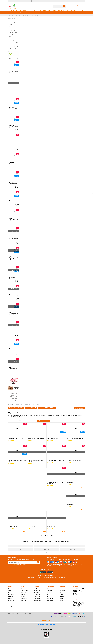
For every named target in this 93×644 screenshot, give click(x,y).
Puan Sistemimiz (37, 596)
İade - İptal (23, 594)
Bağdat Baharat (21, 546)
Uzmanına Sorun (11, 594)
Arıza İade (62, 602)
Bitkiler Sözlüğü (50, 600)
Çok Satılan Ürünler (38, 600)
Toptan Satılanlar (37, 598)
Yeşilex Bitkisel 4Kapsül (13, 527)
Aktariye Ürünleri (12, 21)
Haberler (10, 604)
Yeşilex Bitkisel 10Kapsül (71, 505)
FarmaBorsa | (41, 579)
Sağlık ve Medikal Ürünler (14, 33)
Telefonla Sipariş (11, 602)
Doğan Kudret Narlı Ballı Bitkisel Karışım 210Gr (75, 438)
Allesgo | (51, 579)
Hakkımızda (11, 15)
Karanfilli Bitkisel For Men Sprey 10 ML (14, 220)
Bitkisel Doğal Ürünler (13, 25)
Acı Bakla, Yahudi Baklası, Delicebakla (47, 408)
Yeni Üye (34, 1)
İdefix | (59, 579)
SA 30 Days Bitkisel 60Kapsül (13, 91)
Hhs (10, 89)
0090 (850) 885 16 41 (77, 596)
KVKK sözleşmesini (13, 564)
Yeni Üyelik (58, 541)
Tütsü (26, 13)
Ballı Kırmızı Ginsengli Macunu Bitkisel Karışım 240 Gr (13, 183)
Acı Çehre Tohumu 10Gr (13, 369)
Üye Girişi (65, 541)
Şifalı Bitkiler (49, 592)
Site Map (49, 604)
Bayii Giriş (62, 596)
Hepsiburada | (58, 578)
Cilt (21, 13)
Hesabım (62, 598)
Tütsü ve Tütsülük (12, 35)
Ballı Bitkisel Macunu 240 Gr (14, 72)
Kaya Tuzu (54, 13)
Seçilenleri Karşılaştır (32, 421)
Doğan (72, 546)
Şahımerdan (12, 125)
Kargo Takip (11, 1)
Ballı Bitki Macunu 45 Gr (13, 332)
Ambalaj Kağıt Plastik (13, 23)
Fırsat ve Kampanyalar (13, 45)
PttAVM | (44, 578)
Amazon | (48, 578)
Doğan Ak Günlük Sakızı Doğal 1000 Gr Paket (36, 438)
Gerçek (21, 549)
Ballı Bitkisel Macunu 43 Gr (13, 146)
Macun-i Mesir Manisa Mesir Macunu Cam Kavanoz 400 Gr (35, 461)
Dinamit (11, 218)
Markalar (14, 13)
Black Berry (12, 108)
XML (60, 13)
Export (65, 13)
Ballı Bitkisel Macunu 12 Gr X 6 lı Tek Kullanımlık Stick (13, 239)
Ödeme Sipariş (24, 589)
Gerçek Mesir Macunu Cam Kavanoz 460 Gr (74, 461)
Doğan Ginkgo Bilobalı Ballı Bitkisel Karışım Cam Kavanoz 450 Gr (56, 483)
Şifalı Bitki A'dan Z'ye (13, 49)
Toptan (40, 13)
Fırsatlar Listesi (37, 592)
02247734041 (71, 1)
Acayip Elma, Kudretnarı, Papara (16, 408)
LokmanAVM (46, 549)
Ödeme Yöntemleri (25, 591)
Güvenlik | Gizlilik (26, 15)
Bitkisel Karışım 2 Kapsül (13, 296)
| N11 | (29, 578)
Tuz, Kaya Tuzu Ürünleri (13, 43)
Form (47, 13)
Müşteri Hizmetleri (25, 604)
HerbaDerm (12, 276)
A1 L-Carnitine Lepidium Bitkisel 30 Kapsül (13, 314)
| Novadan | (36, 579)
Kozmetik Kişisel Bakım (13, 27)
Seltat (10, 331)
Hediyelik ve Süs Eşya (13, 37)
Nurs (10, 367)
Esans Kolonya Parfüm (13, 31)
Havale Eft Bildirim (25, 602)
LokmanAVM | (33, 578)
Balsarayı (11, 201)
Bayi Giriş (29, 1)
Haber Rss (49, 606)
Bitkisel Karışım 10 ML (13, 109)
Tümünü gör (46, 553)
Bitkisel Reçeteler (50, 598)
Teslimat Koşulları (25, 592)
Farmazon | (47, 579)
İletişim (47, 15)
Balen (46, 546)
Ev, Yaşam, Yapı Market (13, 41)
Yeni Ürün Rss (50, 608)
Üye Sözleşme (63, 591)
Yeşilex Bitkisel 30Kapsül (71, 483)
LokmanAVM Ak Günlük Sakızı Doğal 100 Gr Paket (17, 438)
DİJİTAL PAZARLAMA (47, 629)
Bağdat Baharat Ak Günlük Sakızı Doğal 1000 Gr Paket (17, 461)
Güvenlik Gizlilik (24, 600)
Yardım (42, 15)
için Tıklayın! (78, 591)
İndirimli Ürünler (37, 591)
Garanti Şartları (24, 596)
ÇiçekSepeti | (39, 578)
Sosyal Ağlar (11, 606)
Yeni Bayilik (62, 594)
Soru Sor (17, 1)
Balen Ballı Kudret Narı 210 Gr (53, 438)
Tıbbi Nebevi (49, 591)
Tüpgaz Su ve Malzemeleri (14, 47)
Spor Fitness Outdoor (13, 29)
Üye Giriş (40, 1)
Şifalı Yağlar (49, 594)
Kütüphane (49, 589)
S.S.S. (9, 589)
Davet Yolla (36, 602)
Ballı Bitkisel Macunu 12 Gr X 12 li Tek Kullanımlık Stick (13, 259)
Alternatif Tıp (49, 602)
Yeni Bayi (23, 1)
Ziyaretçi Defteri (11, 608)
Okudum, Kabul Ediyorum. (17, 564)
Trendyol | (52, 578)
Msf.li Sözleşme (24, 598)
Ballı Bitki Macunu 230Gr (14, 202)
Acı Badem (34, 408)
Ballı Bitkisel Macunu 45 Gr (13, 164)
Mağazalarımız (11, 600)
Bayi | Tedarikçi (35, 15)
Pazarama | (63, 578)
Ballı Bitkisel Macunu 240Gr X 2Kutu (13, 350)
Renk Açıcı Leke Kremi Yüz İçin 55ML (14, 278)
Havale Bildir (62, 600)
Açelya (27, 408)
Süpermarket (11, 39)
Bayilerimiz (10, 598)
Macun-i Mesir (72, 549)
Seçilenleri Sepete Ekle (43, 421)
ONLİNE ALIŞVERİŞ (47, 620)
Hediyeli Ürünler (37, 594)
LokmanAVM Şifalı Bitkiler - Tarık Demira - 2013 (56, 461)
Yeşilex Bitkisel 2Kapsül (32, 527)
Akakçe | (55, 579)
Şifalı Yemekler (50, 596)
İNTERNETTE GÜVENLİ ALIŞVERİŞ (47, 625)
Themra (11, 70)
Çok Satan (33, 13)
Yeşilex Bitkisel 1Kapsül (51, 527)
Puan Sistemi (18, 15)
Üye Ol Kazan (37, 589)
